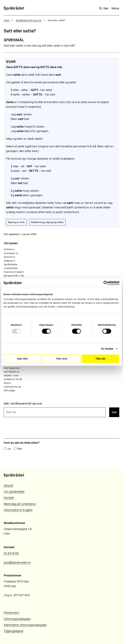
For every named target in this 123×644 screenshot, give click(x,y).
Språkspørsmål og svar (29, 20)
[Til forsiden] (15, 8)
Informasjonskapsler (17, 619)
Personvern (11, 613)
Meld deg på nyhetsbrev (20, 504)
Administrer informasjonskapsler (25, 625)
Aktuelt (8, 485)
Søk (104, 8)
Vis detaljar (107, 349)
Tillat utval (61, 359)
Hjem (7, 20)
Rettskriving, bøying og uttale (47, 222)
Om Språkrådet (14, 492)
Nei (20, 449)
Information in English (18, 510)
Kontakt (9, 498)
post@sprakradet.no (17, 562)
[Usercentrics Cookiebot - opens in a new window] (106, 283)
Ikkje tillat (23, 359)
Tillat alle (100, 359)
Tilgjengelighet (14, 631)
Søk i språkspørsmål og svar (23, 404)
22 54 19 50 (11, 553)
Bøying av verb (16, 222)
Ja (9, 449)
